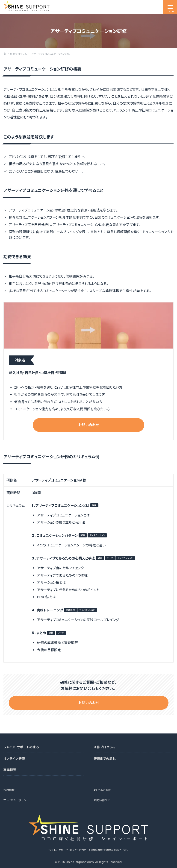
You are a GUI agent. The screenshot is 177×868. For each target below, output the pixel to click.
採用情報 (9, 790)
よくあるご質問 (102, 790)
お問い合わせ (89, 425)
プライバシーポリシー (16, 800)
